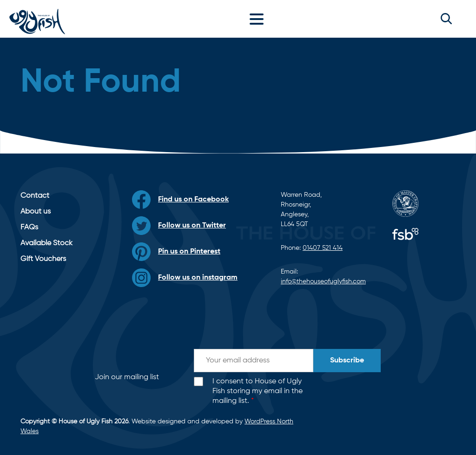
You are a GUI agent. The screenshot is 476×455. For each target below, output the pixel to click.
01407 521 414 (323, 248)
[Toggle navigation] (259, 19)
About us (36, 212)
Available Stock (46, 243)
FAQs (29, 227)
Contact (35, 196)
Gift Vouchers (43, 259)
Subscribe (347, 361)
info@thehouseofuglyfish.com (323, 281)
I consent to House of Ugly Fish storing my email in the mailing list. (258, 391)
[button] (446, 19)
